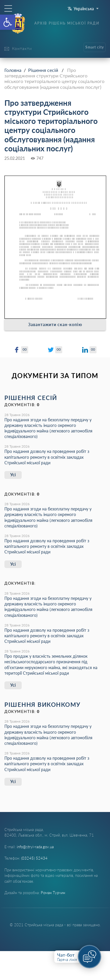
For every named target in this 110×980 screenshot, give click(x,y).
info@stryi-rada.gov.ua (35, 847)
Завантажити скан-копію (55, 324)
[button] (8, 22)
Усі (13, 475)
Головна (13, 70)
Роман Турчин (53, 893)
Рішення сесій (43, 70)
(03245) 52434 (34, 858)
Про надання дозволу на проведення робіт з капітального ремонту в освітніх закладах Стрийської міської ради (47, 457)
